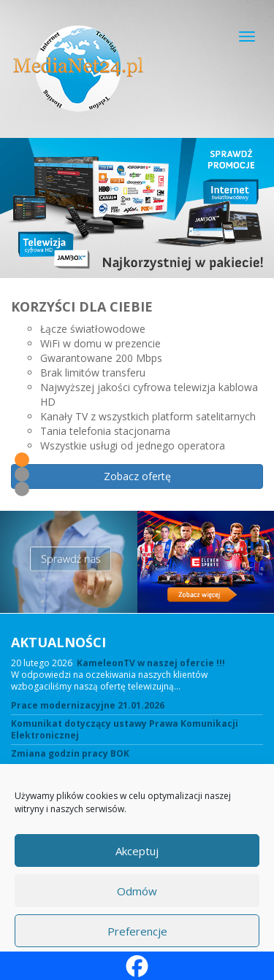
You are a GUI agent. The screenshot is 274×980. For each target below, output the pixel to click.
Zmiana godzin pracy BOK (70, 754)
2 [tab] (22, 474)
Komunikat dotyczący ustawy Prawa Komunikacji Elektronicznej (125, 730)
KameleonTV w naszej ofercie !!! (151, 663)
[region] (137, 324)
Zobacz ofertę (137, 476)
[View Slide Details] (137, 208)
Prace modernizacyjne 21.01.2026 (88, 706)
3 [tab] (22, 489)
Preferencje (137, 931)
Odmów (137, 891)
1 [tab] (22, 460)
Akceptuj (137, 851)
